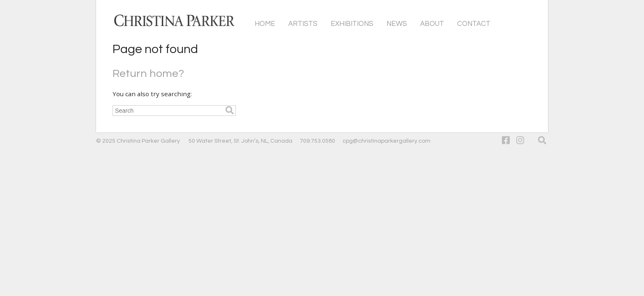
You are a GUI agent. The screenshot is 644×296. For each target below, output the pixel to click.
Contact (474, 24)
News (397, 24)
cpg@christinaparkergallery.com (386, 141)
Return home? (148, 74)
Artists (303, 24)
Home (265, 24)
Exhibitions (352, 24)
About (432, 24)
